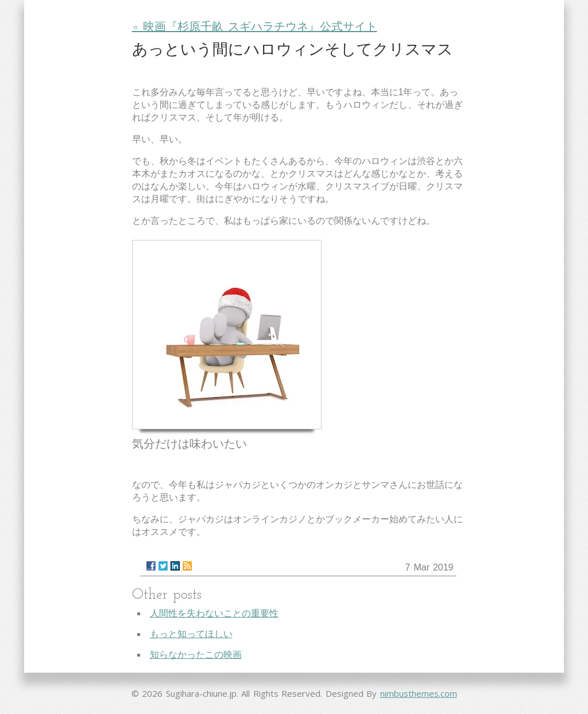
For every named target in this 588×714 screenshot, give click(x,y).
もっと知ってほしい (191, 634)
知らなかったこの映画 (196, 655)
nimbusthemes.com (419, 693)
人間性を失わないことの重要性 (214, 613)
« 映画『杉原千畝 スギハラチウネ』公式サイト (255, 28)
